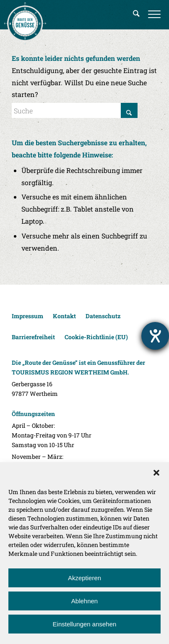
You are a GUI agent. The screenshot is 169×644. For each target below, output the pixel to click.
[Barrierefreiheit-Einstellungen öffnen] (155, 336)
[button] (156, 473)
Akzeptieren (84, 578)
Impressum (27, 316)
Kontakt (64, 316)
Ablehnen (84, 601)
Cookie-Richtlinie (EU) (96, 337)
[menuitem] (136, 15)
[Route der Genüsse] (25, 23)
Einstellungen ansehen (85, 624)
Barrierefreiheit (33, 337)
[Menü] (154, 15)
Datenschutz (103, 316)
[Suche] (136, 15)
